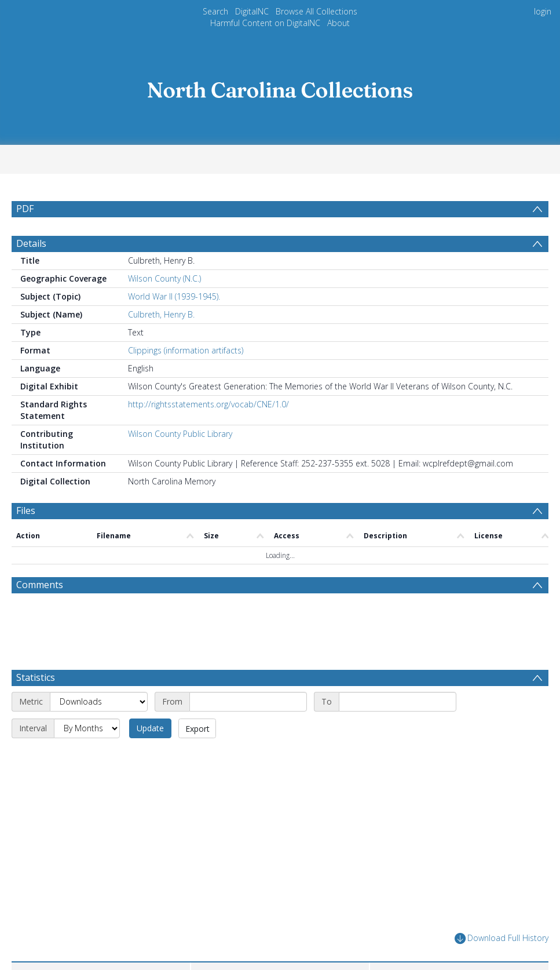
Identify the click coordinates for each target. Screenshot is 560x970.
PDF (25, 209)
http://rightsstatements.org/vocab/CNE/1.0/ (208, 404)
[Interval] (87, 728)
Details (31, 243)
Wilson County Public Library (180, 434)
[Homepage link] (280, 87)
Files (26, 510)
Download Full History (502, 938)
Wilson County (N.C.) (164, 278)
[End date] (398, 702)
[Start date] (248, 702)
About (338, 23)
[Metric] (99, 702)
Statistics (36, 677)
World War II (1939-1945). (174, 296)
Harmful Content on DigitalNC (265, 23)
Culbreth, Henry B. (161, 314)
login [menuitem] (543, 11)
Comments (40, 585)
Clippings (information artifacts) (186, 350)
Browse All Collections (316, 11)
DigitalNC (252, 11)
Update (150, 728)
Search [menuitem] (215, 11)
